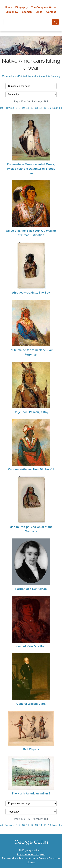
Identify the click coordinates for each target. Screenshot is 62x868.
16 (49, 108)
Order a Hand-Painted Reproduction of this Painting (31, 76)
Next (55, 108)
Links (39, 12)
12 (32, 108)
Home (8, 7)
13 (36, 108)
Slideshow (12, 12)
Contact (51, 12)
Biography (22, 7)
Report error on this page (31, 855)
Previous (9, 108)
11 (28, 108)
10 (23, 108)
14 (41, 108)
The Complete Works (44, 7)
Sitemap (27, 12)
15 (45, 108)
